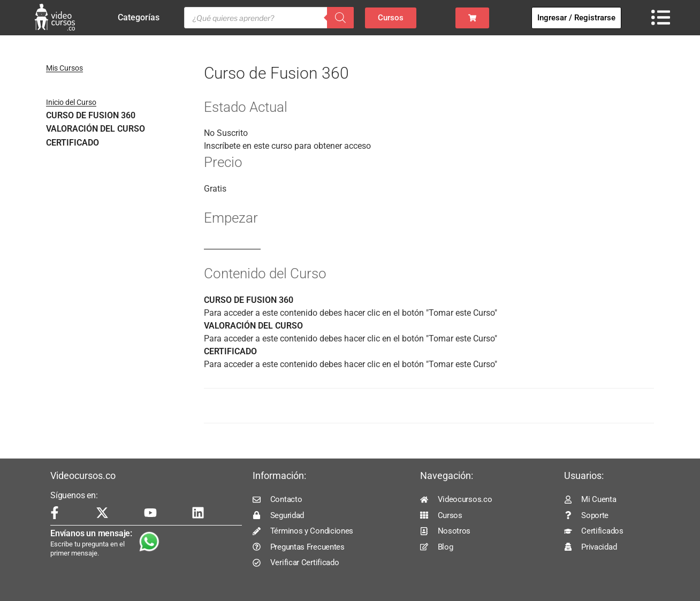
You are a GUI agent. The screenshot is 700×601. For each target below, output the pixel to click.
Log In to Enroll (232, 244)
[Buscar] (340, 18)
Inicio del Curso (71, 102)
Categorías (141, 18)
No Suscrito (226, 133)
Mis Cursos (64, 68)
